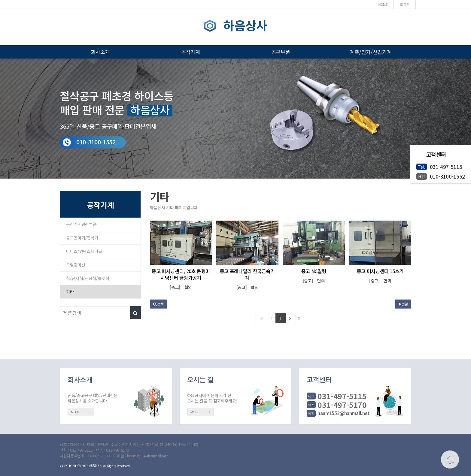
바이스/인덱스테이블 (84, 251)
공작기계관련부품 (81, 224)
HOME (383, 4)
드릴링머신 (76, 265)
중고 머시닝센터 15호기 (380, 271)
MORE (81, 412)
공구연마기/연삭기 (82, 238)
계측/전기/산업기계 (371, 52)
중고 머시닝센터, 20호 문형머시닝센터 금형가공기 (181, 274)
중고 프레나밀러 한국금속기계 (247, 274)
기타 (70, 292)
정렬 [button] (403, 304)
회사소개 (100, 52)
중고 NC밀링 (314, 271)
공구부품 (281, 52)
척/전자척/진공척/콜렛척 (88, 278)
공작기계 (191, 52)
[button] (158, 304)
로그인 (405, 4)
